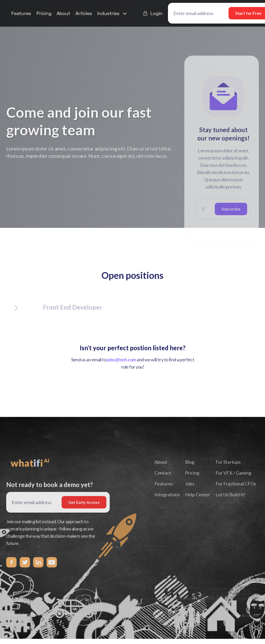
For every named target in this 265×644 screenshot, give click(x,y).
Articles (84, 13)
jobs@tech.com (121, 361)
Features (21, 13)
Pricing (44, 13)
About (63, 13)
